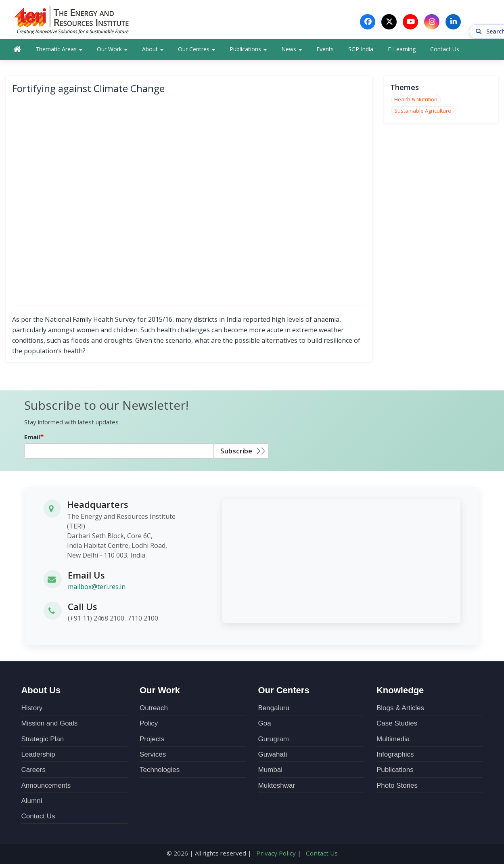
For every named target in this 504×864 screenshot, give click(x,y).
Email (32, 439)
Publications (248, 51)
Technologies (160, 772)
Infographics (395, 756)
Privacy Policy (276, 855)
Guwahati (272, 756)
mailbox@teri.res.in (97, 589)
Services (153, 756)
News (292, 51)
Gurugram (273, 741)
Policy (149, 725)
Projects (152, 741)
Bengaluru (274, 710)
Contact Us (445, 51)
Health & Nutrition (416, 101)
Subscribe (236, 453)
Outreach (154, 710)
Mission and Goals (49, 725)
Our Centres (197, 51)
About (153, 51)
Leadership (38, 756)
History (32, 710)
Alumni (31, 803)
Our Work (112, 51)
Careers (33, 772)
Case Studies (397, 725)
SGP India (361, 51)
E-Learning (402, 51)
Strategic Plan (42, 741)
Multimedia (393, 741)
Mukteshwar (276, 787)
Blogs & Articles (400, 710)
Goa (264, 725)
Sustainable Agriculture (423, 112)
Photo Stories (397, 787)
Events (325, 51)
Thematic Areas (59, 51)
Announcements (46, 787)
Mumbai (270, 772)
